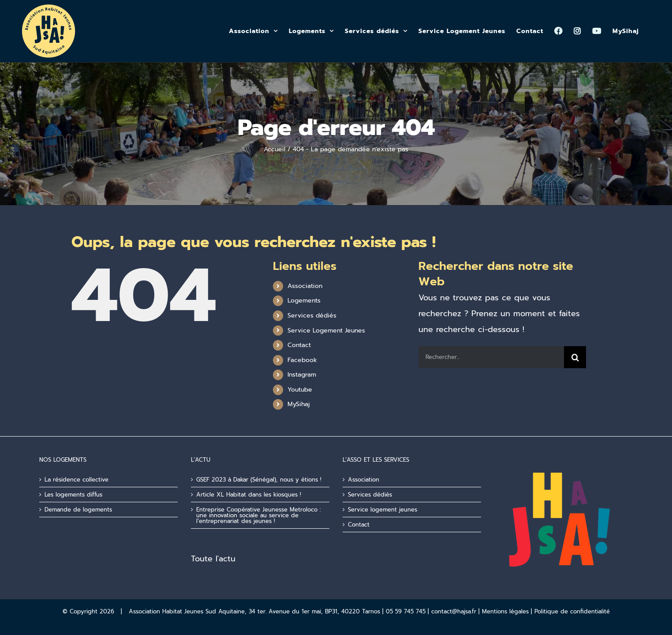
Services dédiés (312, 316)
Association (305, 286)
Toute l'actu (213, 559)
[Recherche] (575, 357)
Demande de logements (78, 510)
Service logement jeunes (383, 510)
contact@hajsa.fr (454, 611)
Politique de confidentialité (572, 611)
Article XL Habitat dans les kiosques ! (249, 495)
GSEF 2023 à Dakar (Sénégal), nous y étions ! (259, 480)
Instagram (302, 375)
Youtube (300, 390)
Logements (304, 301)
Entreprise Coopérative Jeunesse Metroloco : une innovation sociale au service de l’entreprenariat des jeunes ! (259, 515)
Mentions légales (505, 611)
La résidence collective (77, 480)
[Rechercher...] (491, 357)
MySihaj (299, 404)
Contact (299, 345)
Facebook (302, 360)
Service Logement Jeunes (326, 331)
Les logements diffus (73, 495)
